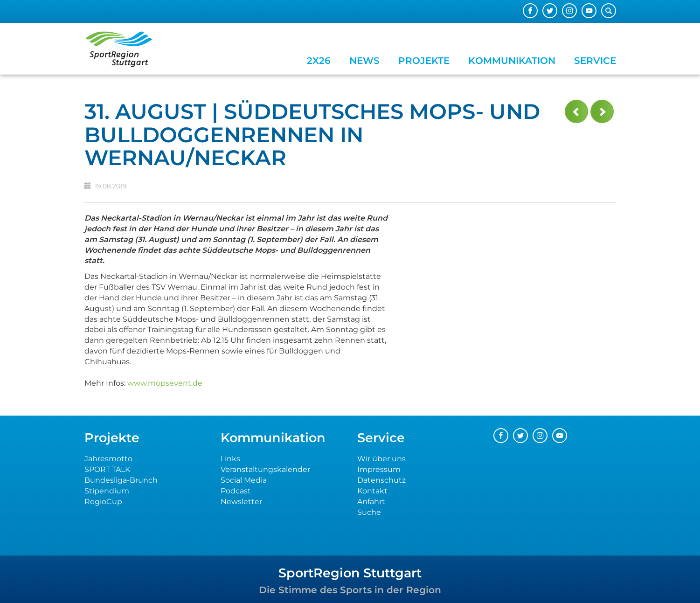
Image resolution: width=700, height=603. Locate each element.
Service (595, 61)
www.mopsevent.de (165, 383)
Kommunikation (512, 61)
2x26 (319, 61)
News (364, 61)
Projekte (424, 61)
